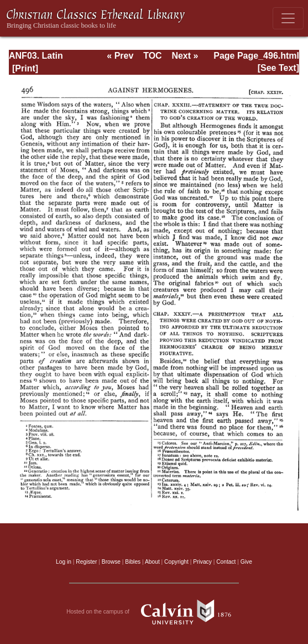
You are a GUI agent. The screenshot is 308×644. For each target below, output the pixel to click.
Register (86, 562)
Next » (185, 56)
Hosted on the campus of (154, 612)
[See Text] (278, 68)
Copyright (176, 562)
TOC (152, 56)
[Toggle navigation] (288, 18)
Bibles (133, 562)
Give (246, 562)
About (152, 562)
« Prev (120, 56)
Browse (111, 562)
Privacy (202, 562)
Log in (64, 562)
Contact (226, 562)
